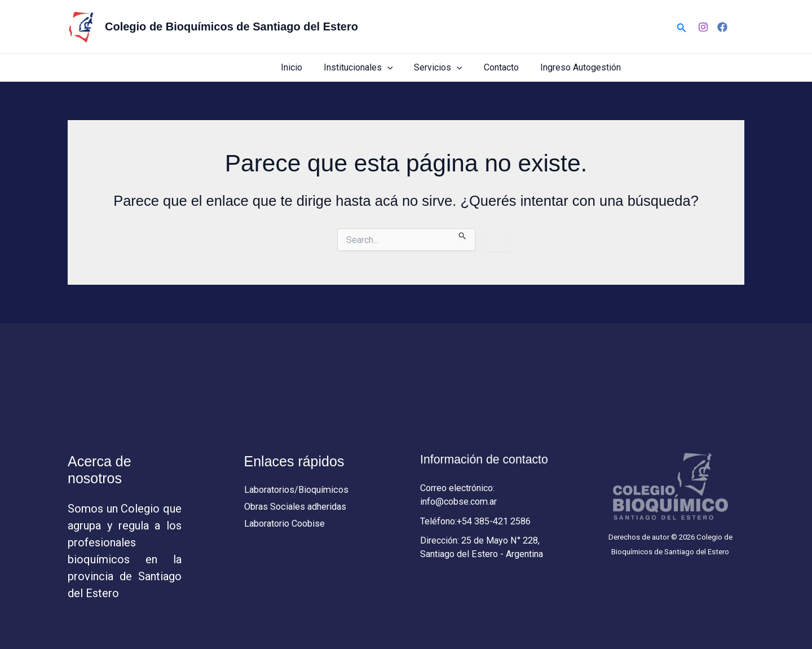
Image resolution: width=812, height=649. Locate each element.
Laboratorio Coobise (288, 526)
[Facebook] (722, 27)
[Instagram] (703, 27)
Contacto (506, 67)
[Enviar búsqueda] (463, 234)
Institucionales (370, 67)
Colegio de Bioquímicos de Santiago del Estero (231, 27)
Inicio (307, 67)
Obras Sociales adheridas (298, 508)
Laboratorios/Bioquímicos (300, 490)
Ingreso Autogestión (582, 67)
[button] (682, 27)
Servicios (447, 67)
